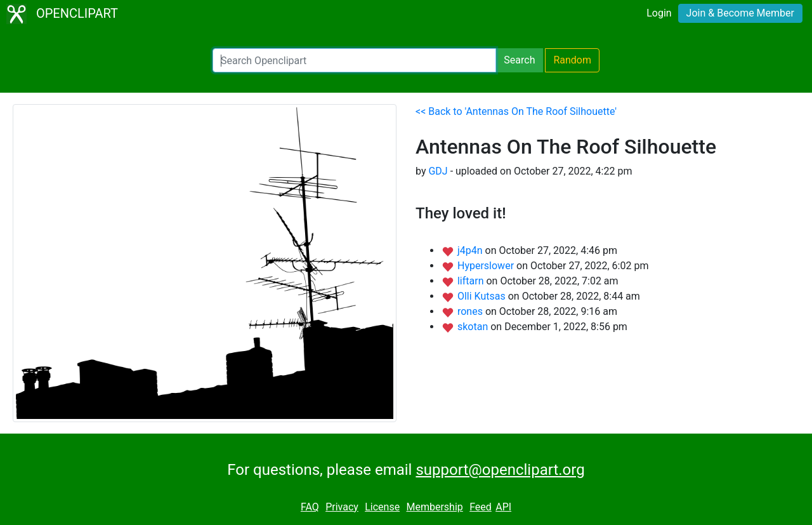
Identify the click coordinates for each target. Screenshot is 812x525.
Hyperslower (487, 266)
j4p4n (471, 250)
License (382, 507)
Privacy (342, 507)
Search (519, 60)
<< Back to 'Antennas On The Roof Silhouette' (516, 111)
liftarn (472, 281)
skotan (474, 327)
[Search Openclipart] (354, 60)
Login (659, 13)
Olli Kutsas (483, 296)
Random (572, 60)
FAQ (310, 507)
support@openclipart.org (500, 470)
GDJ (438, 171)
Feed (481, 507)
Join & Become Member (740, 13)
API (503, 507)
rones (471, 311)
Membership (434, 507)
